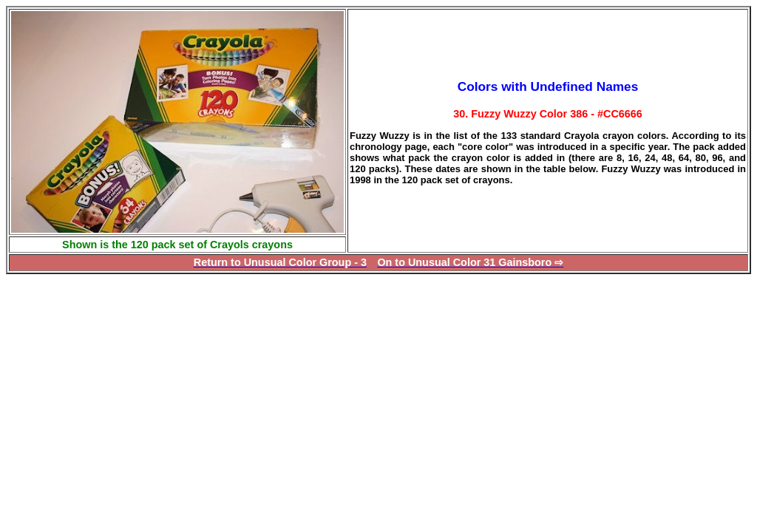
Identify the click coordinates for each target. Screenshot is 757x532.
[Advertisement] (130, 378)
